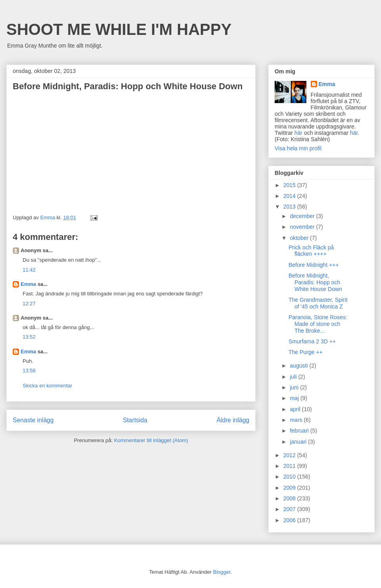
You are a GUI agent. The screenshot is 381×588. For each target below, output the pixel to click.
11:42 (29, 270)
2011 (290, 466)
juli (294, 377)
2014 (290, 196)
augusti (299, 366)
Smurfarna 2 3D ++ (312, 341)
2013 (290, 207)
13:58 (29, 371)
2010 (290, 477)
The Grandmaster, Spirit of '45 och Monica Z (318, 303)
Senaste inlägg (33, 420)
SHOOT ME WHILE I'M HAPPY (119, 29)
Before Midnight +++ (314, 265)
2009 (290, 488)
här (298, 133)
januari (299, 442)
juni (295, 387)
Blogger (222, 572)
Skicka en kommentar (47, 386)
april (296, 409)
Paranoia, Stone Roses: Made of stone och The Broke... (318, 324)
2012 (290, 455)
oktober (300, 238)
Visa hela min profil (298, 148)
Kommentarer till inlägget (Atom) (151, 440)
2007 (290, 509)
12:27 (29, 304)
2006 (290, 520)
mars (297, 420)
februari (300, 431)
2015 (290, 185)
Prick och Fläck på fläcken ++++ (311, 251)
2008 (290, 498)
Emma (28, 284)
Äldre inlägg (233, 420)
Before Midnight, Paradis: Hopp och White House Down (315, 282)
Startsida (135, 420)
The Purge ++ (306, 352)
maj (295, 398)
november (303, 227)
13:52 (29, 337)
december (303, 216)
